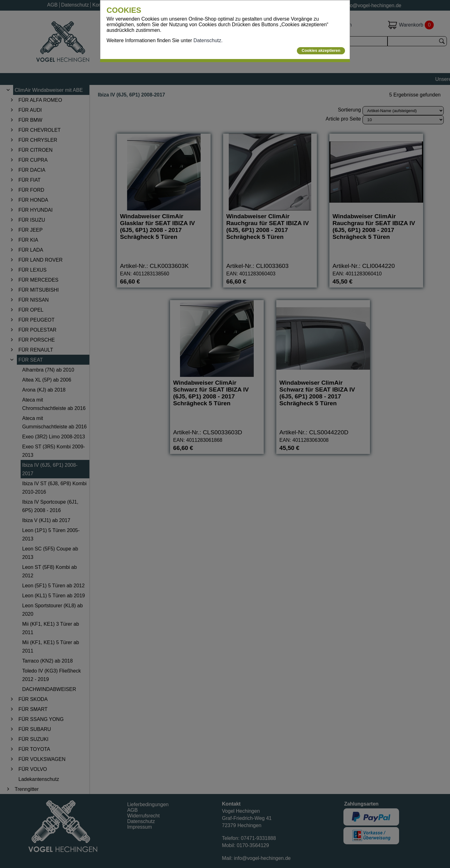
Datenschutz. (208, 40)
